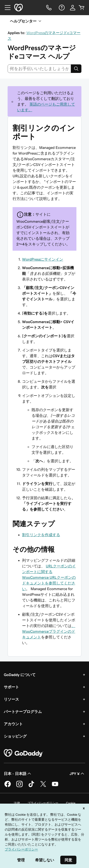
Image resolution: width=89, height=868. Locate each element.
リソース (11, 699)
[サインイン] (73, 8)
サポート (11, 687)
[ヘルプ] (61, 8)
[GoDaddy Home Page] (23, 753)
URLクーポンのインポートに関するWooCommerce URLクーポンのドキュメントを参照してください (49, 577)
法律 (17, 803)
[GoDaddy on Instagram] (19, 786)
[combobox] (39, 69)
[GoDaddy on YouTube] (55, 786)
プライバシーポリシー (43, 803)
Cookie (71, 803)
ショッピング (15, 736)
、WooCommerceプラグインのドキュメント (49, 631)
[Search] (76, 69)
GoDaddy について (20, 675)
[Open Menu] (6, 8)
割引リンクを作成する (41, 535)
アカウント (13, 724)
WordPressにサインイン (43, 259)
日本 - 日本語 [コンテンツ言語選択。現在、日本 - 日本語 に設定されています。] (18, 774)
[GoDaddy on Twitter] (43, 786)
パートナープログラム (23, 712)
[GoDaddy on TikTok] (31, 786)
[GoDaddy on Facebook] (8, 786)
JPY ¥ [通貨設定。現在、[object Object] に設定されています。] (77, 774)
